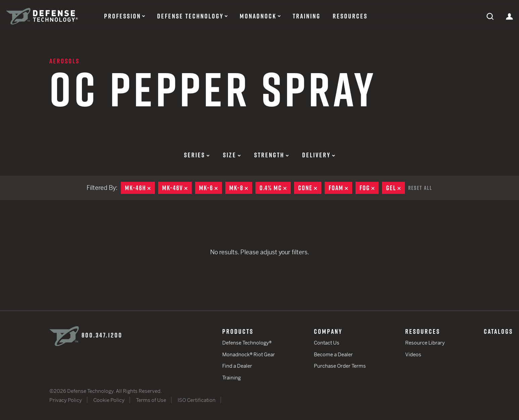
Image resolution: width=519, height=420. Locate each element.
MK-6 (210, 188)
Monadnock (258, 16)
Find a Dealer (237, 366)
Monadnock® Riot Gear (249, 354)
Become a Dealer (333, 354)
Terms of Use (151, 400)
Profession (123, 16)
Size (232, 155)
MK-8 (241, 188)
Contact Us (327, 343)
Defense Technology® (247, 343)
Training (307, 16)
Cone (310, 188)
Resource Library (425, 343)
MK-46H (140, 188)
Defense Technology (190, 16)
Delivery (319, 155)
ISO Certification (197, 400)
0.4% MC (275, 188)
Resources (350, 16)
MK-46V (177, 188)
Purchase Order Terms (340, 366)
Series (197, 155)
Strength (271, 155)
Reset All (420, 188)
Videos (413, 354)
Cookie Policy (109, 400)
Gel (395, 188)
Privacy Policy (66, 400)
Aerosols (64, 61)
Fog (369, 188)
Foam (340, 188)
